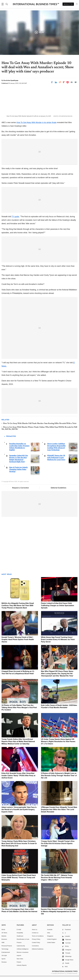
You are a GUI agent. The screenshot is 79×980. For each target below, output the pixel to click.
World (3, 933)
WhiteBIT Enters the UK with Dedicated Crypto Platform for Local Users (56, 461)
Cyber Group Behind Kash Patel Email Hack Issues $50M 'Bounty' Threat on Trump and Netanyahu (19, 881)
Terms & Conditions (38, 940)
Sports (3, 962)
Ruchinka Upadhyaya (11, 80)
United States (51, 946)
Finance (19, 946)
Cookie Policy (36, 946)
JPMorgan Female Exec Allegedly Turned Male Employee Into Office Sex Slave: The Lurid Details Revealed (59, 813)
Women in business (23, 956)
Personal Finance (7, 949)
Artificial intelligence (23, 953)
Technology (5, 953)
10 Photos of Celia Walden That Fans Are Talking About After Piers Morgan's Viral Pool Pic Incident (19, 711)
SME (3, 946)
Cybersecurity (21, 949)
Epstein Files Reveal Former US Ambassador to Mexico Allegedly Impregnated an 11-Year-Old (59, 915)
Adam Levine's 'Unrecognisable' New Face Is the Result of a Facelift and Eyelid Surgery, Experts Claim (19, 813)
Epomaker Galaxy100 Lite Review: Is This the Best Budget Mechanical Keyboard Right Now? (19, 462)
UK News (4, 937)
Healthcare (20, 940)
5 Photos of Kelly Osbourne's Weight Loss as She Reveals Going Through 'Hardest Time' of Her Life (59, 779)
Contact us (35, 937)
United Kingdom (52, 943)
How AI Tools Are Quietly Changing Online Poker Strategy (19, 473)
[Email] (72, 82)
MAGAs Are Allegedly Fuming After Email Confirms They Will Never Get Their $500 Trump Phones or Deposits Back (18, 609)
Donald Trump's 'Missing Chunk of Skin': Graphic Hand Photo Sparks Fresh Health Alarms (18, 643)
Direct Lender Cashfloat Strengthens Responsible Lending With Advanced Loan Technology (56, 451)
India (49, 937)
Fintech (19, 966)
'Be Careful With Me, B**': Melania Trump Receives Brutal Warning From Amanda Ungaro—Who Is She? (57, 881)
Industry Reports (22, 969)
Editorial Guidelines (59, 492)
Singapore (50, 940)
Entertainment (6, 956)
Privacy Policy (36, 943)
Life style (4, 959)
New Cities (20, 962)
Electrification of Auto (23, 943)
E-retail (19, 933)
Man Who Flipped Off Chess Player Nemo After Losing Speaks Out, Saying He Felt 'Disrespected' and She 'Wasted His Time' (57, 677)
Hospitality (20, 937)
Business (4, 943)
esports (19, 959)
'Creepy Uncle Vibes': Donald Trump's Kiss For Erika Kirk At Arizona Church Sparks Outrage (58, 847)
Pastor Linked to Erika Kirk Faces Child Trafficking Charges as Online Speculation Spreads (58, 609)
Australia (50, 933)
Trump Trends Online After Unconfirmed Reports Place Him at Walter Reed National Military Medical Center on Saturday (18, 745)
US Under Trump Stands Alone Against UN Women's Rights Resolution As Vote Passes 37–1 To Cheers (58, 745)
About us (35, 933)
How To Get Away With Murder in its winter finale (36, 126)
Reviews (4, 966)
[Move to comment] (76, 82)
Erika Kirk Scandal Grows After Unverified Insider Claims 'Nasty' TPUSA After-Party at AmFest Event (18, 779)
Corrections (35, 949)
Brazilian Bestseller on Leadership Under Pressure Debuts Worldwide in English (19, 451)
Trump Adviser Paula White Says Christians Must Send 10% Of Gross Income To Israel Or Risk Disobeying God (19, 847)
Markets (4, 940)
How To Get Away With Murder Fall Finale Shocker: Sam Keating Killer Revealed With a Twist (40, 427)
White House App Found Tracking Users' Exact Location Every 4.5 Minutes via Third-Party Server (58, 643)
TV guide (15, 220)
